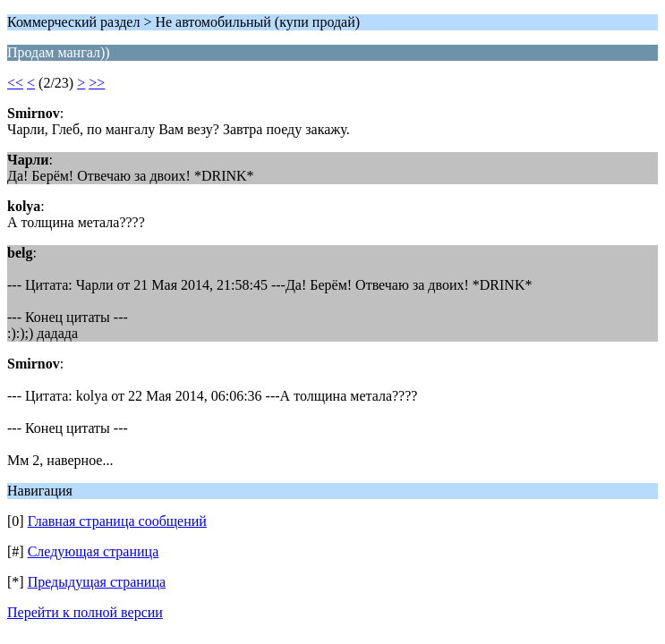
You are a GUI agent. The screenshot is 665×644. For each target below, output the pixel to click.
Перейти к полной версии (85, 612)
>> (97, 83)
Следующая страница (94, 551)
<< (15, 83)
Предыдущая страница (97, 582)
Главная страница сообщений (117, 521)
